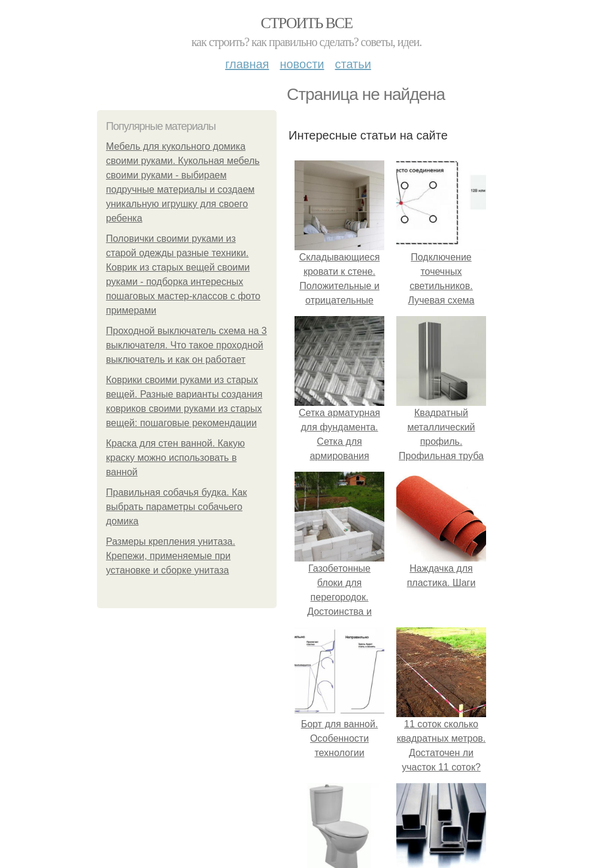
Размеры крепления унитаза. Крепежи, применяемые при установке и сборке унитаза (171, 556)
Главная (247, 64)
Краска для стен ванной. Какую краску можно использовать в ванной (175, 458)
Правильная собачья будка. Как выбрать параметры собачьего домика (176, 507)
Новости (302, 64)
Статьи (353, 64)
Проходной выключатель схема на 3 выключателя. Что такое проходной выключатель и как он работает (186, 345)
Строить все (306, 23)
